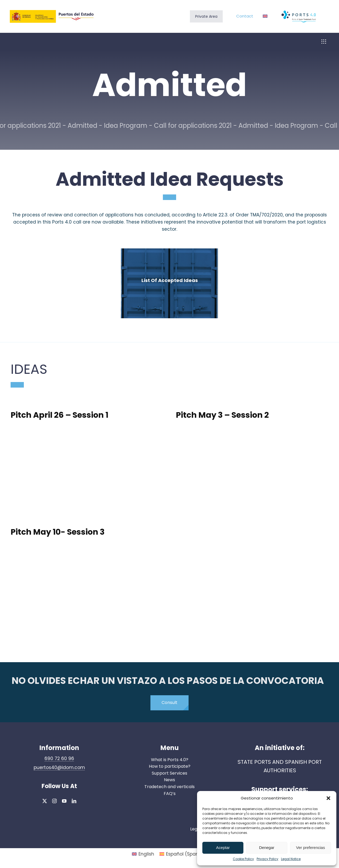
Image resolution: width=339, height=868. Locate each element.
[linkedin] (74, 801)
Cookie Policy (243, 859)
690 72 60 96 (59, 758)
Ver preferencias (311, 847)
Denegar (267, 847)
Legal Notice (291, 859)
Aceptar (223, 847)
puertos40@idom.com (59, 767)
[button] (328, 798)
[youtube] (64, 801)
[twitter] (45, 801)
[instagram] (54, 801)
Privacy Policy (267, 859)
